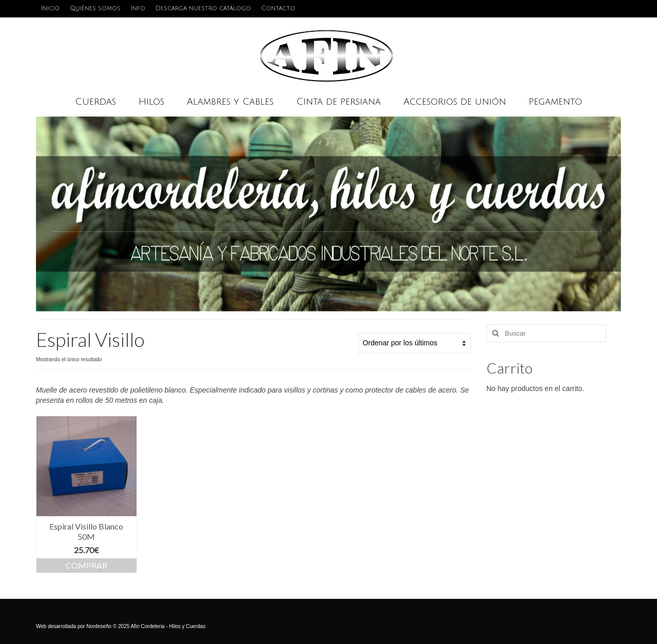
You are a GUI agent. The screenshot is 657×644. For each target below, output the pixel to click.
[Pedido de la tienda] (415, 343)
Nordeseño (99, 626)
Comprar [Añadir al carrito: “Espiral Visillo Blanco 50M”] (86, 565)
